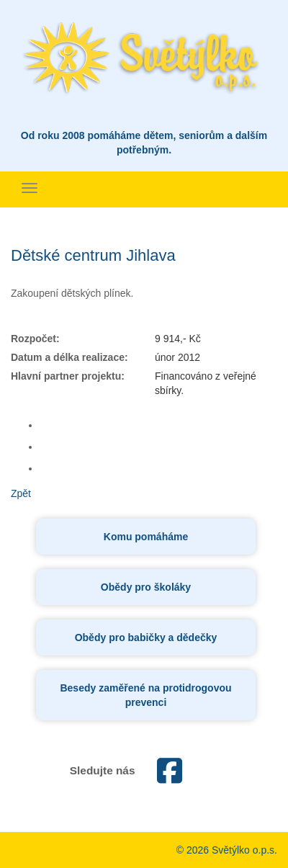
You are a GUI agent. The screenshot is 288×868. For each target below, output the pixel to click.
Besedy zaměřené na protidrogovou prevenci (145, 695)
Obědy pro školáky (146, 587)
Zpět (21, 493)
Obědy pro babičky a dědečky (146, 637)
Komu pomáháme (146, 537)
